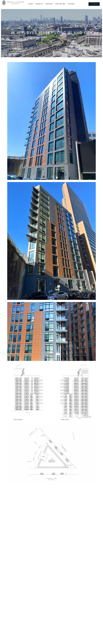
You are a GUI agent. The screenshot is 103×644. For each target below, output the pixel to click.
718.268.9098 (94, 4)
